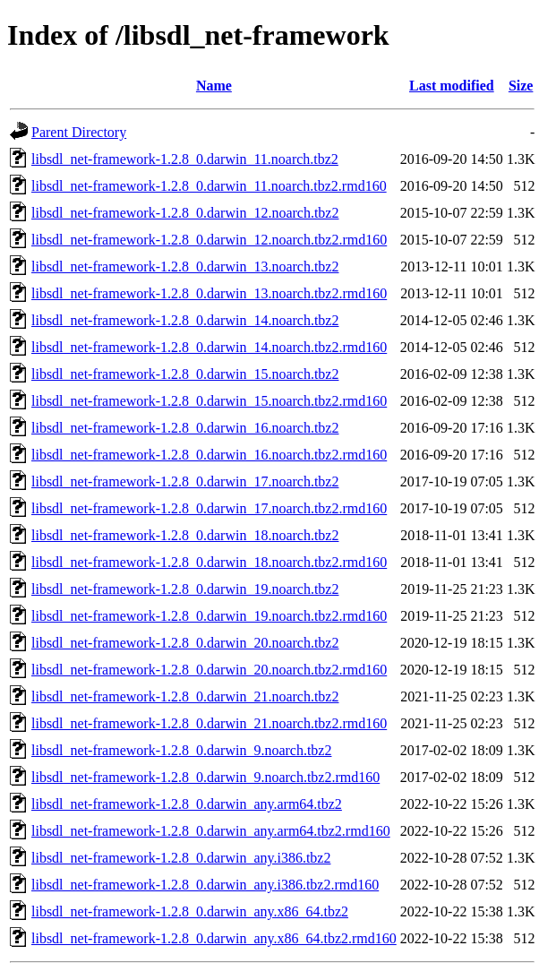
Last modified (452, 86)
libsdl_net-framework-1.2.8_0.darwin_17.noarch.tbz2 (185, 481)
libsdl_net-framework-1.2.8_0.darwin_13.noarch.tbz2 (185, 266)
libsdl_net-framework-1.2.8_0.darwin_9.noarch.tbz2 (181, 750)
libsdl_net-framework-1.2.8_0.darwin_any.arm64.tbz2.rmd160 (211, 831)
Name (214, 86)
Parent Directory (79, 132)
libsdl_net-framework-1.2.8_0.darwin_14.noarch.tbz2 (185, 320)
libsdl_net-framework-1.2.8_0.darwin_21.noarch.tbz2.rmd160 (209, 723)
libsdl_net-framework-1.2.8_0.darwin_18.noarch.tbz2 (185, 535)
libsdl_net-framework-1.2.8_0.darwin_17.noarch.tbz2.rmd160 (209, 508)
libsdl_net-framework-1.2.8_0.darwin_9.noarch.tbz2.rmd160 (205, 777)
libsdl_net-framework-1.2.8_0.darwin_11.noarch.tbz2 (185, 159)
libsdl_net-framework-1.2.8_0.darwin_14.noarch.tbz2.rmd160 (209, 347)
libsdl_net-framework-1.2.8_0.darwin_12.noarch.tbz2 (185, 213)
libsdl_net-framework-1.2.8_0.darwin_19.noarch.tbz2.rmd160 (209, 616)
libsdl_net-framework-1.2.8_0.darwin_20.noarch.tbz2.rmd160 (209, 670)
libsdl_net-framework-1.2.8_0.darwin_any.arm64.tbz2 (187, 804)
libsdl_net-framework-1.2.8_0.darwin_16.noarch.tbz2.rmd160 (209, 455)
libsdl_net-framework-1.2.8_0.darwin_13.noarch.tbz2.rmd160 (209, 293)
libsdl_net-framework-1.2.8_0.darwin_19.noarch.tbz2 (185, 589)
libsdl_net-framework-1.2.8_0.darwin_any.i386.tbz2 (181, 858)
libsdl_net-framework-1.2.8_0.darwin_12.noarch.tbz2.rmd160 (209, 240)
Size (521, 86)
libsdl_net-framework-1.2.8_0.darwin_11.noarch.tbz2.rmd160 (209, 186)
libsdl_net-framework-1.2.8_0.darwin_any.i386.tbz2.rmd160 (205, 885)
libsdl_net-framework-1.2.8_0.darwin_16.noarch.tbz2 (185, 428)
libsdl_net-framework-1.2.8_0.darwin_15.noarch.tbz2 (185, 374)
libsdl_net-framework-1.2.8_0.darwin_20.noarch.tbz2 (185, 643)
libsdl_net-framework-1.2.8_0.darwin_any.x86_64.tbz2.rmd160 (214, 938)
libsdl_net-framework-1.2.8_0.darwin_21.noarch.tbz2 (185, 696)
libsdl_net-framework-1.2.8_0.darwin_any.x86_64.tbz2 (190, 911)
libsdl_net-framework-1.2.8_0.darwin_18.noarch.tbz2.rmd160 (209, 562)
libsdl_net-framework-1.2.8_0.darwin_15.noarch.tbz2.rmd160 (209, 401)
